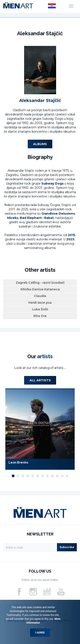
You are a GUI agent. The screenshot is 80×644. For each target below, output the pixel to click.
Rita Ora (40, 316)
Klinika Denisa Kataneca (40, 289)
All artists (40, 380)
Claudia (40, 296)
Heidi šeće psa (40, 303)
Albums (40, 144)
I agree (40, 633)
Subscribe (67, 547)
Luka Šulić (40, 309)
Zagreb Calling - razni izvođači (40, 283)
